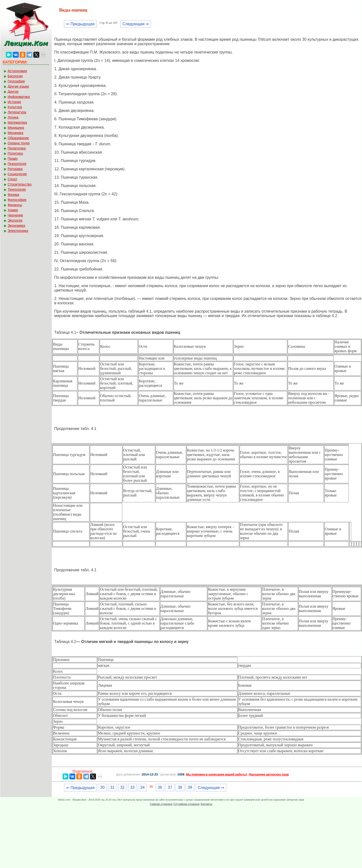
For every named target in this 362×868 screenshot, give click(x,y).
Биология (15, 76)
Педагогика (17, 148)
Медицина (16, 128)
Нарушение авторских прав (269, 775)
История (14, 102)
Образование (18, 138)
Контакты (206, 804)
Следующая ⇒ (136, 24)
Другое (13, 92)
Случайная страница (187, 804)
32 (122, 787)
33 (133, 787)
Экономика (16, 226)
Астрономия (17, 71)
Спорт (12, 179)
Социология (17, 174)
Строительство (20, 184)
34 (142, 787)
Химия (13, 210)
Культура (15, 107)
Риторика (15, 169)
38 (180, 787)
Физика (13, 195)
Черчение (15, 215)
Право (13, 159)
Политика (15, 153)
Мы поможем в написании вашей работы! (217, 775)
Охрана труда (19, 143)
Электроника (18, 231)
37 (170, 787)
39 (190, 787)
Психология (17, 164)
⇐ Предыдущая (80, 24)
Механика (15, 133)
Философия (17, 200)
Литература (17, 112)
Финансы (15, 205)
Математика (17, 122)
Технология (17, 189)
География (16, 81)
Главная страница (161, 804)
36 (160, 787)
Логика (13, 117)
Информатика (19, 97)
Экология (15, 220)
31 (112, 787)
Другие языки (18, 86)
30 (102, 787)
